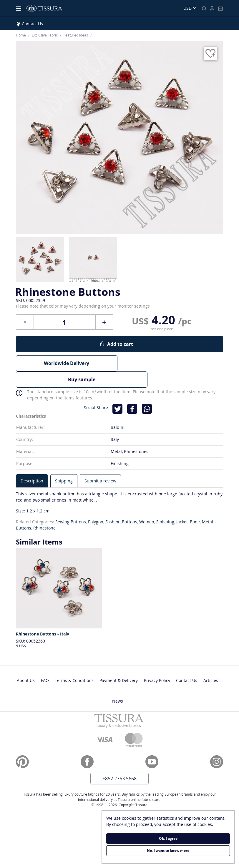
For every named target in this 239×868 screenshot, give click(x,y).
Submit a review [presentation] (100, 464)
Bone (195, 505)
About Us (26, 663)
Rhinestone (44, 511)
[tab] (32, 464)
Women (147, 505)
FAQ (45, 663)
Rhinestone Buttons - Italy (43, 617)
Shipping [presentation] (64, 464)
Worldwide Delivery (67, 363)
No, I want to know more (168, 850)
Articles (211, 663)
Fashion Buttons (121, 505)
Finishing (165, 505)
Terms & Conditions (74, 663)
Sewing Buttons (71, 505)
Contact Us (32, 24)
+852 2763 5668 (119, 761)
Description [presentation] (32, 464)
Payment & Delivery (119, 663)
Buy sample (172, 363)
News (118, 684)
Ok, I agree (168, 838)
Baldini (118, 410)
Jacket (182, 505)
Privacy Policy (157, 663)
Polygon (96, 505)
